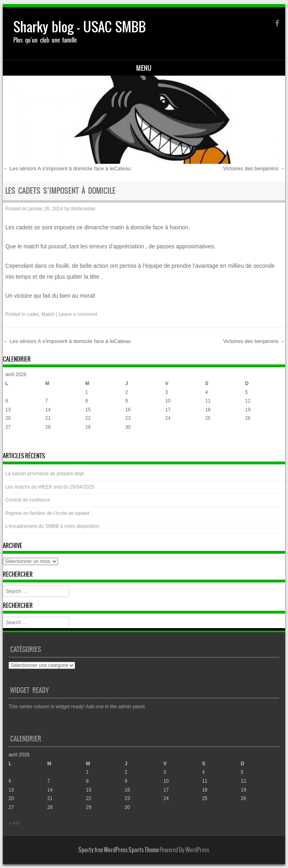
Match (48, 314)
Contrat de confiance (28, 500)
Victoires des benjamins (254, 168)
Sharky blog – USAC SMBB (80, 27)
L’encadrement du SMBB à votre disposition (52, 526)
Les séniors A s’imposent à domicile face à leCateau (67, 168)
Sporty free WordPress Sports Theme (119, 850)
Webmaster (83, 209)
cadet (33, 314)
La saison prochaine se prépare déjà (44, 474)
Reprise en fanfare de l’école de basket (47, 513)
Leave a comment (78, 314)
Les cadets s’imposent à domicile (60, 191)
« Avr (11, 443)
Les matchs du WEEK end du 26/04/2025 (50, 487)
